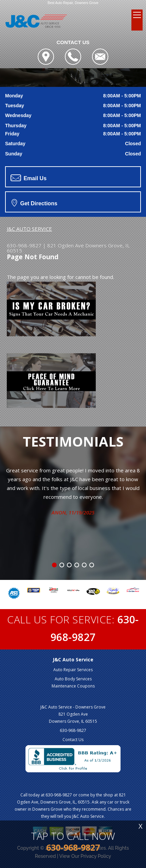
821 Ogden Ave (66, 245)
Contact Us (73, 740)
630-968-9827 (24, 245)
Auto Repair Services (73, 670)
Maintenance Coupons (73, 686)
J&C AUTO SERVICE (29, 229)
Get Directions (34, 203)
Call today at (33, 795)
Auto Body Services (73, 679)
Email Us (29, 178)
